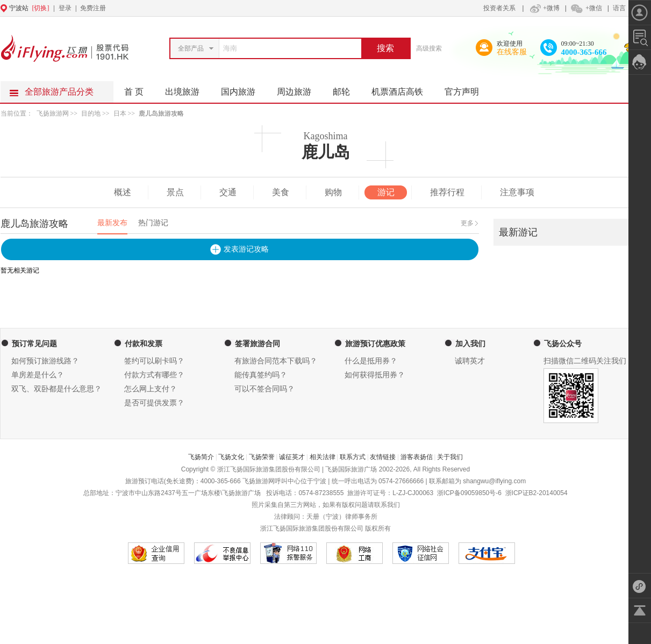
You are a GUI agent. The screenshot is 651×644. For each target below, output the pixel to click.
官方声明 (467, 89)
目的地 (92, 113)
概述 (123, 192)
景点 (175, 192)
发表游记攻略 (246, 249)
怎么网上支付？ (151, 389)
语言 (619, 8)
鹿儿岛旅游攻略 (161, 113)
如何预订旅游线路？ (45, 361)
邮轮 (347, 89)
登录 (65, 8)
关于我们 (450, 457)
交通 (228, 192)
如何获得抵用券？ (375, 375)
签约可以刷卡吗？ (154, 361)
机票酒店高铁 (403, 89)
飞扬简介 (201, 457)
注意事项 (517, 192)
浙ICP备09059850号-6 (469, 493)
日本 (120, 113)
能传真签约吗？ (261, 375)
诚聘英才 (470, 361)
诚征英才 (292, 457)
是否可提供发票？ (154, 403)
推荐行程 (447, 192)
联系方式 (353, 457)
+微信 (586, 8)
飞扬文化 (231, 457)
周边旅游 (299, 89)
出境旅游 (188, 89)
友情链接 (383, 457)
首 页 (134, 92)
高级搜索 (429, 48)
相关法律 (323, 457)
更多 (467, 223)
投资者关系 (499, 8)
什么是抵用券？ (371, 361)
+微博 (543, 8)
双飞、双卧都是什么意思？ (56, 389)
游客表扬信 (417, 457)
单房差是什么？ (38, 375)
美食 (281, 192)
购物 (333, 192)
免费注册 (93, 8)
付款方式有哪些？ (154, 375)
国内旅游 (244, 89)
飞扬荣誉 (262, 457)
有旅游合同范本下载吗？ (276, 361)
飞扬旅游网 (53, 113)
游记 (386, 192)
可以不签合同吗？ (264, 389)
